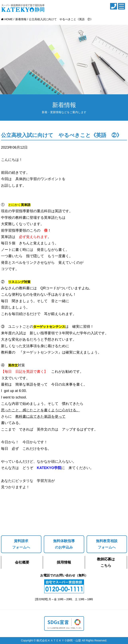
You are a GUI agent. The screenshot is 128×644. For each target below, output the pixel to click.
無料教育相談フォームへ (107, 544)
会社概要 (22, 562)
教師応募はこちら (106, 562)
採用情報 (64, 562)
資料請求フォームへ (21, 544)
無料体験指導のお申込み (64, 544)
